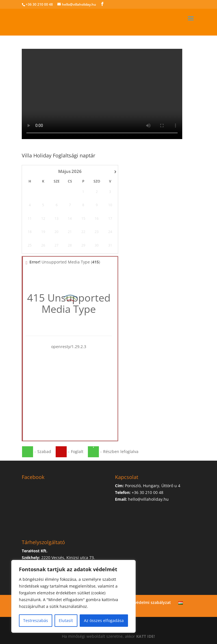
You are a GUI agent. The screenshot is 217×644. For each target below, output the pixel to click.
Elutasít (66, 620)
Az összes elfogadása (104, 620)
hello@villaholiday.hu (148, 499)
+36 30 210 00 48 (39, 4)
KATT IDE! (146, 636)
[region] (73, 596)
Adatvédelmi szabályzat (148, 602)
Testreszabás (36, 620)
